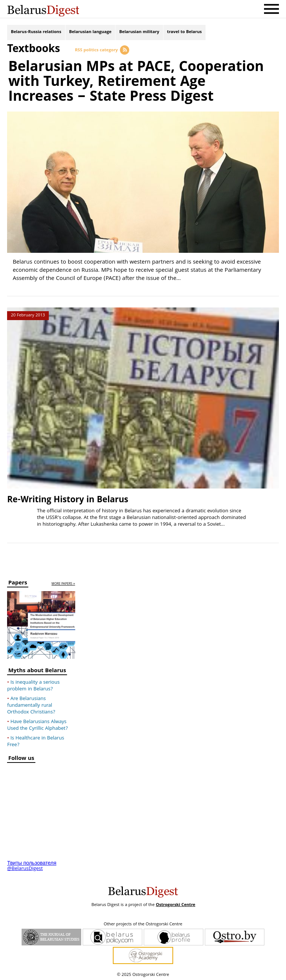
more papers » (63, 583)
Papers (18, 582)
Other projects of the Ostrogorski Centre (143, 923)
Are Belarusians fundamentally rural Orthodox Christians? (31, 705)
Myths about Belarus (37, 670)
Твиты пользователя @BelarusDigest (32, 865)
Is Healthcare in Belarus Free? (36, 741)
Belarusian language (90, 33)
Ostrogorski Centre (175, 904)
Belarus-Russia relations (36, 33)
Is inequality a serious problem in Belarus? (33, 685)
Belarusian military (139, 33)
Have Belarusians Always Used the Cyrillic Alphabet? (37, 724)
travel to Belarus (185, 33)
